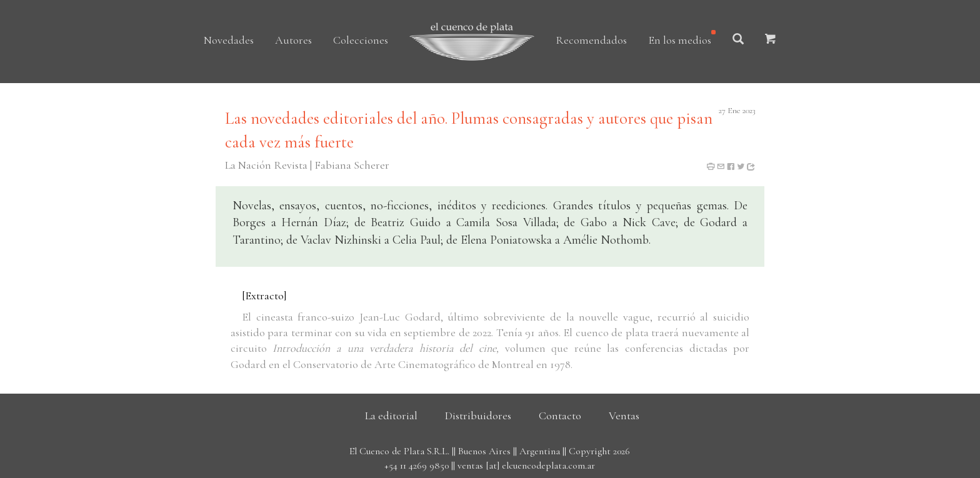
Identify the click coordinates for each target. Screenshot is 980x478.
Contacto (560, 416)
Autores (293, 40)
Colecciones (361, 40)
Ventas (624, 416)
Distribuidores (478, 416)
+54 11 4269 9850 (417, 466)
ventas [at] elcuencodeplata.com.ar (526, 466)
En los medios (680, 40)
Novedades (229, 40)
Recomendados (591, 40)
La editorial (391, 416)
